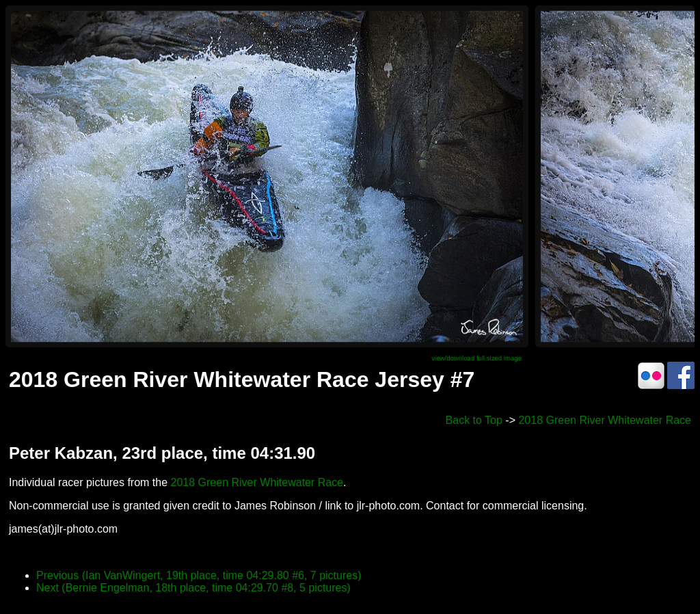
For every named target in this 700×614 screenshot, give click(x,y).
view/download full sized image (476, 358)
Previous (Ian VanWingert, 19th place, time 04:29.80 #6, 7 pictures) (199, 575)
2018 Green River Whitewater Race (605, 420)
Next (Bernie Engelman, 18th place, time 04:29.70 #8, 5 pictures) (193, 588)
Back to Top (474, 420)
